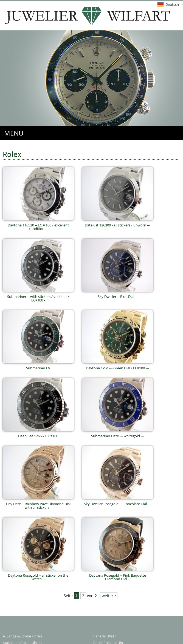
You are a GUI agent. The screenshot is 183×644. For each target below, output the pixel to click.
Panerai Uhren (105, 636)
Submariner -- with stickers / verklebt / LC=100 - (38, 297)
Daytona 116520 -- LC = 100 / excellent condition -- (38, 225)
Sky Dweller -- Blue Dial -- (118, 295)
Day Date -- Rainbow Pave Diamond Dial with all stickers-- (38, 504)
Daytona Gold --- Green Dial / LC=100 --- (118, 366)
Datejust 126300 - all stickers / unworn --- (118, 223)
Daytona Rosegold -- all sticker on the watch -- (38, 575)
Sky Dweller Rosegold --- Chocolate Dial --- (118, 502)
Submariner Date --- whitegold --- (118, 434)
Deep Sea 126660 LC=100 (38, 434)
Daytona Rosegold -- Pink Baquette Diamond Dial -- (118, 575)
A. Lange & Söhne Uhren (22, 636)
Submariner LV (38, 366)
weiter (108, 596)
